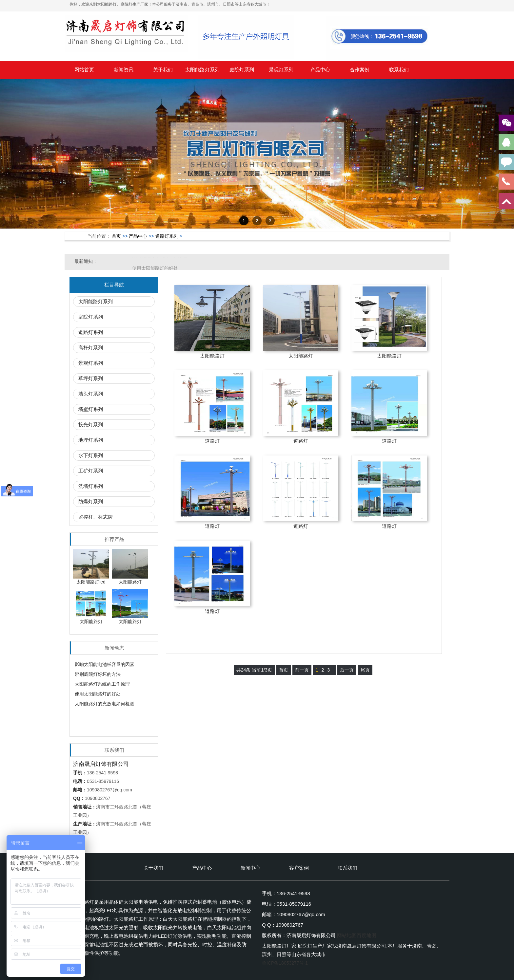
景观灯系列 (281, 70)
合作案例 (360, 70)
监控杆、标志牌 (96, 517)
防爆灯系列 (91, 501)
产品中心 (320, 70)
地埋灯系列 (91, 440)
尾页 (365, 670)
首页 (116, 236)
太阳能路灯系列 (202, 70)
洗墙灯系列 (91, 486)
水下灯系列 (91, 455)
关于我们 (163, 70)
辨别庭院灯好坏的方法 (98, 674)
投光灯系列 (91, 425)
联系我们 (399, 70)
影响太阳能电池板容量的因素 (105, 664)
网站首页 (84, 70)
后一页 (347, 670)
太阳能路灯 (212, 356)
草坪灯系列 (91, 378)
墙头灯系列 (91, 394)
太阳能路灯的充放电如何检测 (105, 704)
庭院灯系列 (242, 70)
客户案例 (299, 868)
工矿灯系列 (91, 471)
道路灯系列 (167, 236)
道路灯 (212, 441)
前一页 (302, 670)
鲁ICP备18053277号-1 (285, 963)
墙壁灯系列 (91, 409)
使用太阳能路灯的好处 (98, 694)
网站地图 (347, 935)
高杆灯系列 (91, 348)
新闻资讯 (124, 70)
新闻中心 (250, 868)
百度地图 (366, 935)
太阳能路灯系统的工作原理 (160, 261)
